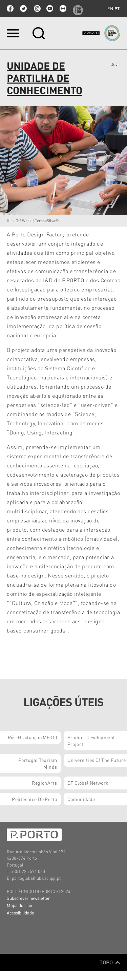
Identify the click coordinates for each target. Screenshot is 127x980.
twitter (23, 8)
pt (117, 8)
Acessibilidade (20, 913)
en (110, 8)
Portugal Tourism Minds (38, 763)
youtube (50, 8)
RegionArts (44, 783)
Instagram (37, 8)
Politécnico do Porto (34, 799)
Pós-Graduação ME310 (33, 737)
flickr (63, 8)
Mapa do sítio (19, 905)
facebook (10, 8)
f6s (76, 8)
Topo (110, 962)
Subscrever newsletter (28, 898)
